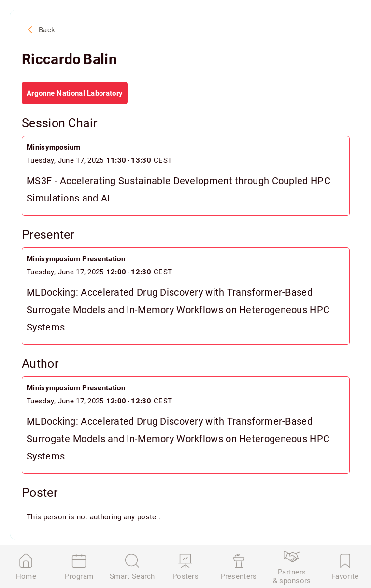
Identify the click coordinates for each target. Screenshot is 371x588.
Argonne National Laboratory (75, 93)
